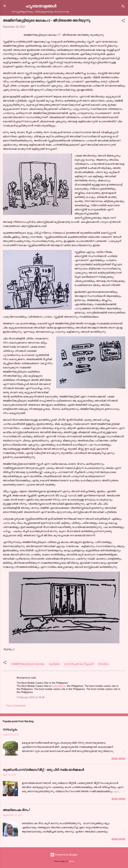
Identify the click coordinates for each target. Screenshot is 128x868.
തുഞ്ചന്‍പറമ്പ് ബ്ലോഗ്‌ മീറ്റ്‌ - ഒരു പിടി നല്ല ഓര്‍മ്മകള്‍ (43, 770)
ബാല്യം (103, 664)
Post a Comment (16, 706)
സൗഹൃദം (10, 729)
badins (72, 861)
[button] (123, 21)
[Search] (123, 7)
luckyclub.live (59, 686)
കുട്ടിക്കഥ (54, 664)
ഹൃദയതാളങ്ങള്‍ (41, 6)
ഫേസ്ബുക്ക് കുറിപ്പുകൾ (79, 664)
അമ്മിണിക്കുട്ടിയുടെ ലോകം (28, 664)
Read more (118, 759)
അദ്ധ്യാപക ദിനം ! (16, 810)
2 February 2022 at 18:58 (30, 697)
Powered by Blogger (64, 855)
